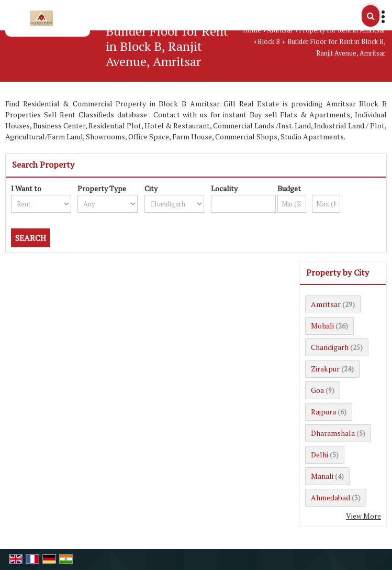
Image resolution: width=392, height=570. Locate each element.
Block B (269, 42)
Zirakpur (325, 369)
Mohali (322, 326)
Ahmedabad (331, 497)
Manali (322, 476)
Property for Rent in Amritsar (342, 30)
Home (252, 30)
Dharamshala (333, 433)
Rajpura (323, 412)
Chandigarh (330, 347)
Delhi (320, 454)
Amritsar (280, 30)
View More (363, 516)
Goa (317, 390)
